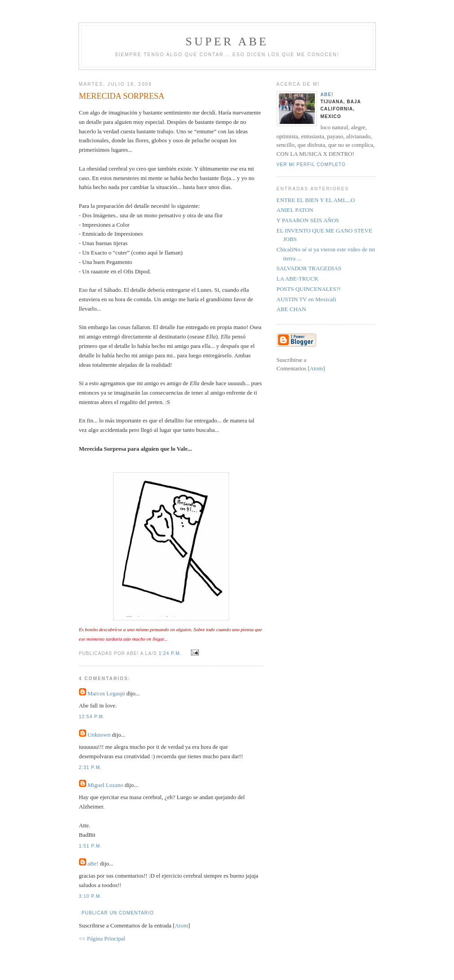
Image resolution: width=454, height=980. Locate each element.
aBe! (93, 864)
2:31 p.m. (90, 767)
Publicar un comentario (118, 913)
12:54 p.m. (92, 717)
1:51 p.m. (90, 846)
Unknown (99, 735)
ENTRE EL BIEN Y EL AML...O (316, 200)
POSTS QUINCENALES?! (309, 289)
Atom (181, 925)
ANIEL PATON (295, 210)
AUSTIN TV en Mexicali (306, 299)
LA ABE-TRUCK (298, 279)
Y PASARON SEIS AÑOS (308, 220)
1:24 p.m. (171, 653)
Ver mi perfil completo (311, 165)
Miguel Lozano (106, 785)
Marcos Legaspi (106, 693)
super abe (227, 42)
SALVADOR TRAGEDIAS (309, 268)
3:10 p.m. (90, 896)
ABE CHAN (291, 309)
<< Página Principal (102, 938)
